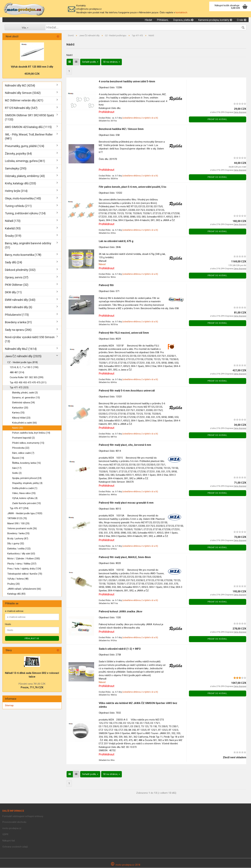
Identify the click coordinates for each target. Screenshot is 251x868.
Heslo (8, 625)
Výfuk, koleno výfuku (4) (25, 499)
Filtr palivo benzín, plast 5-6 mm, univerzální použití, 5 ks (133, 187)
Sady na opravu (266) (18, 330)
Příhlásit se (32, 639)
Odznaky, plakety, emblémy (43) (25, 176)
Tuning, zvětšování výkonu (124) (25, 214)
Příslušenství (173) (17, 315)
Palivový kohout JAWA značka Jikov (121, 612)
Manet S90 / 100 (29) (18, 524)
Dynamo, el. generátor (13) (26, 398)
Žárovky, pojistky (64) (18, 154)
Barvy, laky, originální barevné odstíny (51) (28, 246)
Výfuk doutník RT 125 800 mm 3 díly (32, 67)
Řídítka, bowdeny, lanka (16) (26, 464)
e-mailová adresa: (14, 612)
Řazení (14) (18, 458)
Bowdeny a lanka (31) (18, 323)
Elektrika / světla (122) (19, 549)
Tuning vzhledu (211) (18, 206)
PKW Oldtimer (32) (17, 285)
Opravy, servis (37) (17, 278)
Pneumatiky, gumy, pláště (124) (25, 146)
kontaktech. (182, 12)
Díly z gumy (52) (16, 544)
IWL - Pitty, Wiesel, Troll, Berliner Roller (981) (29, 137)
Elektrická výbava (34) (23, 403)
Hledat (148, 20)
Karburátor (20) (20, 408)
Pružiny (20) (14, 584)
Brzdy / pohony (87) (18, 539)
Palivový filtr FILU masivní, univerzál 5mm (124, 333)
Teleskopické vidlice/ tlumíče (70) (25, 574)
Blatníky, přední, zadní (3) (25, 393)
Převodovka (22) (21, 448)
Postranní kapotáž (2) (23, 438)
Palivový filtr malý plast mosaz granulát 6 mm (126, 503)
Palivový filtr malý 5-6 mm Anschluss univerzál (127, 391)
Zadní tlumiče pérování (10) (26, 504)
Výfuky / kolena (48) (18, 579)
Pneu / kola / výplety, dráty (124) (24, 569)
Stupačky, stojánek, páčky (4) (27, 484)
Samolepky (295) (16, 169)
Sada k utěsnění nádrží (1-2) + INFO (120, 649)
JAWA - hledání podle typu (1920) (25, 514)
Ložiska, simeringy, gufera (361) (25, 162)
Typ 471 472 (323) (19, 388)
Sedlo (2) (17, 474)
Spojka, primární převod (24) (27, 479)
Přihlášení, (163, 20)
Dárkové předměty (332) (20, 270)
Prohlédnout (107, 112)
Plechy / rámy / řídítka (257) (22, 564)
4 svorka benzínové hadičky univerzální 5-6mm (127, 82)
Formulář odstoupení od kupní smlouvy (23, 817)
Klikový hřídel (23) (21, 418)
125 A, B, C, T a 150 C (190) (24, 368)
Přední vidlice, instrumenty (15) (28, 443)
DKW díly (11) (13, 293)
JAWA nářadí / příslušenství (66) (24, 589)
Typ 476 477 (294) (19, 509)
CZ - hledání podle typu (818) (23, 363)
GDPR (5, 835)
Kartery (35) (18, 413)
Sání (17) (17, 469)
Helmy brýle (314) (16, 191)
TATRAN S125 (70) (17, 519)
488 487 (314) (17, 373)
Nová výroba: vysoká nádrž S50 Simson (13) (30, 340)
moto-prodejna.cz (12, 829)
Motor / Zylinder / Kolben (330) (24, 559)
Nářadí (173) (13, 221)
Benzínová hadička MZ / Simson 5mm (121, 130)
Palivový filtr (106, 286)
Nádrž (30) (18, 428)
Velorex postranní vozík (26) (22, 529)
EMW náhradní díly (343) (20, 300)
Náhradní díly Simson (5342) (23, 93)
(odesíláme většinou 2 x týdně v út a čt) (140, 118)
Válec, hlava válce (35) (24, 494)
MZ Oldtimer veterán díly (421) (24, 101)
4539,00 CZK (32, 74)
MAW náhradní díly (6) (19, 308)
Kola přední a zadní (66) (24, 423)
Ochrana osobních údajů (15, 847)
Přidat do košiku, (217, 120)
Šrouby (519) (13, 236)
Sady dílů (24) (14, 263)
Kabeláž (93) (13, 229)
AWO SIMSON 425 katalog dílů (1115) (28, 127)
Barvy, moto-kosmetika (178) (23, 255)
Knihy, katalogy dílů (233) (20, 184)
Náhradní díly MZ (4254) (20, 86)
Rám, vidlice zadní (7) (23, 453)
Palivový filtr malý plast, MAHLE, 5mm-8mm (125, 558)
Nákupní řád (9, 841)
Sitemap (9, 706)
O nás (242, 20)
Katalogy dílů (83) (16, 594)
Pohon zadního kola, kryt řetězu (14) (31, 433)
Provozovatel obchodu (14, 823)
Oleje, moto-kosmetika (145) (23, 199)
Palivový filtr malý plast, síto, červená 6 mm (125, 446)
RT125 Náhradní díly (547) (21, 108)
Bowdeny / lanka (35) (18, 534)
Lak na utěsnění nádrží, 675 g (116, 242)
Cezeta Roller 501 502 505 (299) (27, 378)
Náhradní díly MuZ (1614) (21, 349)
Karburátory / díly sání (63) (21, 554)
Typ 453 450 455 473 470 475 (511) (28, 383)
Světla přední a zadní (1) (25, 489)
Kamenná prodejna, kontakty (215, 20)
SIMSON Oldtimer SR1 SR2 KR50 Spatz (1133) (30, 118)
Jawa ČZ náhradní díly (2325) (23, 357)
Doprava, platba (183, 20)
